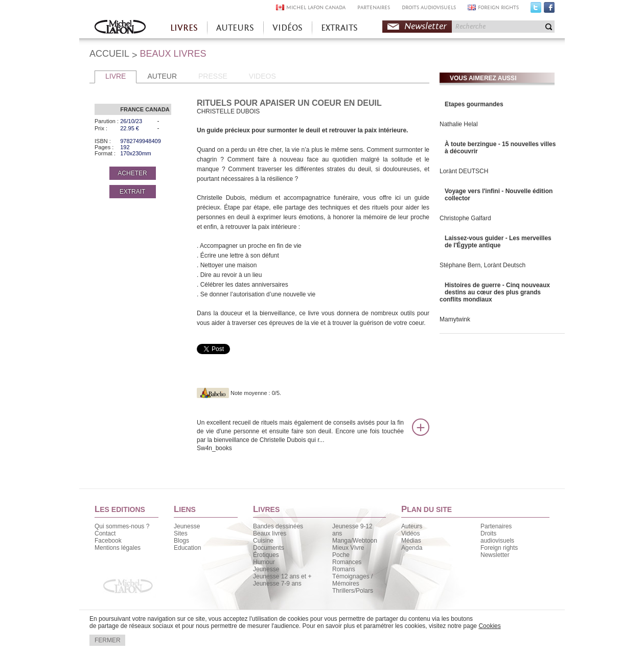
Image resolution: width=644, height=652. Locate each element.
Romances (347, 562)
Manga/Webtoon (355, 541)
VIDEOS (262, 76)
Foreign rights (499, 548)
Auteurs (412, 526)
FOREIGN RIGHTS (498, 7)
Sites (181, 533)
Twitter (536, 10)
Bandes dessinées (278, 526)
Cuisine (263, 541)
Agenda (412, 548)
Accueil (120, 28)
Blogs (181, 541)
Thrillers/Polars (353, 591)
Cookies (489, 626)
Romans (344, 569)
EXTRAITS (339, 28)
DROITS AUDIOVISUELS (429, 7)
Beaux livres (270, 533)
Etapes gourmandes (474, 104)
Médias (411, 541)
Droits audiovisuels (497, 537)
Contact (105, 533)
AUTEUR (162, 76)
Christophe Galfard (465, 218)
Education (187, 548)
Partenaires (496, 526)
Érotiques (266, 555)
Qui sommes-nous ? (122, 526)
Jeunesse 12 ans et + (282, 576)
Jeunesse (187, 526)
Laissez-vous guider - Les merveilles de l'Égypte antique (498, 242)
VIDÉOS (287, 28)
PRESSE (213, 76)
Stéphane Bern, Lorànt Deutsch (482, 265)
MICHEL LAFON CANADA (316, 7)
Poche (341, 555)
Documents (269, 548)
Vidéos (410, 533)
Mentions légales (118, 548)
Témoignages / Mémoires (352, 580)
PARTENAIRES (374, 7)
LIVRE (116, 76)
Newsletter (425, 26)
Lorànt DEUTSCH (464, 171)
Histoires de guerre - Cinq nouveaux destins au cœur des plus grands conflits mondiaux (495, 292)
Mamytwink (455, 319)
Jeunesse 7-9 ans (277, 584)
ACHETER (132, 173)
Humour (264, 562)
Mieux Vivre (348, 548)
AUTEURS (235, 28)
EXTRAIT (133, 192)
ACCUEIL (109, 54)
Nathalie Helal (459, 124)
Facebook (549, 10)
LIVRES (184, 28)
